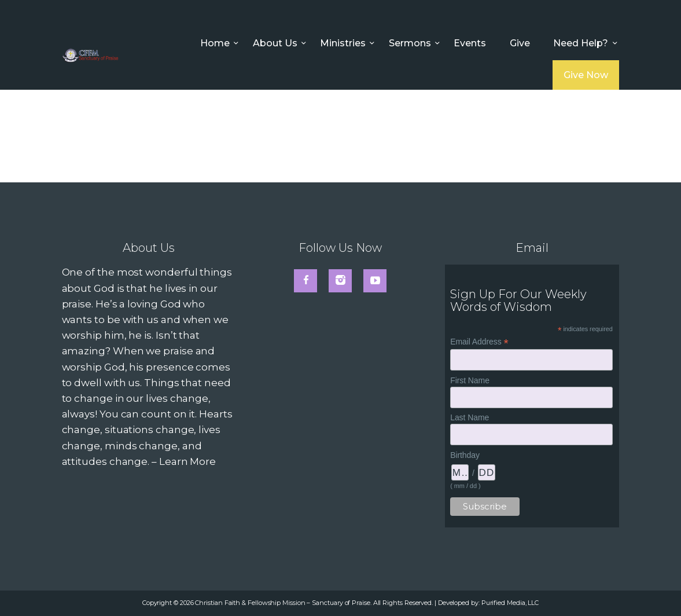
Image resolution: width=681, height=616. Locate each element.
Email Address (479, 342)
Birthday (465, 455)
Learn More (187, 461)
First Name (470, 380)
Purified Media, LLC (510, 603)
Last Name (470, 417)
